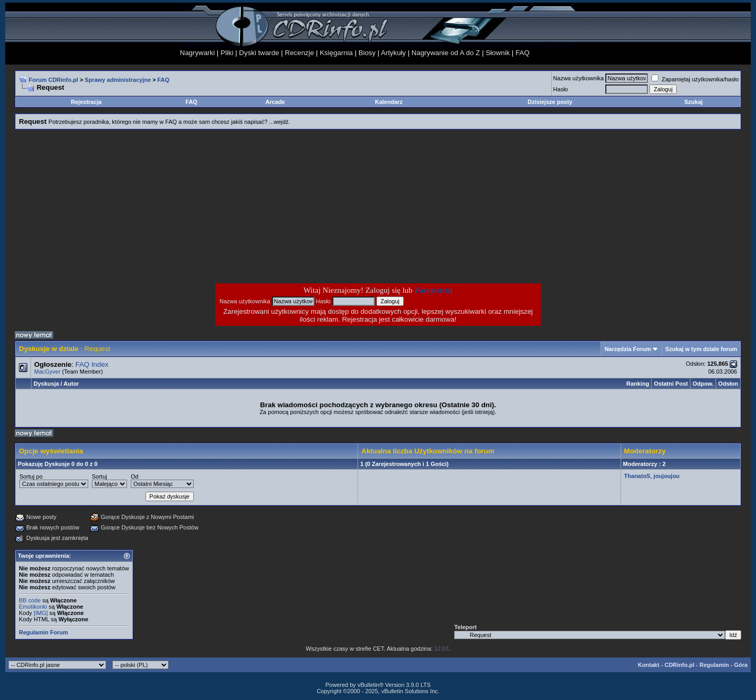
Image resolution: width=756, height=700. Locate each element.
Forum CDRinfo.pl (54, 80)
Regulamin (714, 665)
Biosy (367, 53)
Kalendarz (389, 102)
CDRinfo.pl (680, 665)
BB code (30, 600)
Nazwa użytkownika (579, 78)
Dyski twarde (259, 53)
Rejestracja (86, 102)
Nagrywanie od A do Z (446, 53)
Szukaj (694, 102)
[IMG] (41, 613)
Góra (741, 665)
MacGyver (47, 372)
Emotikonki (33, 607)
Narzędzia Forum (628, 349)
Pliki (227, 53)
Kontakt (649, 665)
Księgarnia (336, 53)
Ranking (638, 384)
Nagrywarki (198, 53)
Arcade (275, 102)
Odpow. (703, 384)
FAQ (523, 53)
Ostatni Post (671, 384)
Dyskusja (46, 384)
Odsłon (728, 384)
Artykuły (393, 53)
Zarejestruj (433, 290)
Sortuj (99, 476)
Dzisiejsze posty (550, 102)
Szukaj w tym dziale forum (701, 349)
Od (135, 476)
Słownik (498, 53)
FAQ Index (92, 364)
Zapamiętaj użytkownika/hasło (695, 79)
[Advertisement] (294, 206)
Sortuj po (31, 476)
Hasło (561, 89)
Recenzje (300, 53)
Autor (71, 384)
